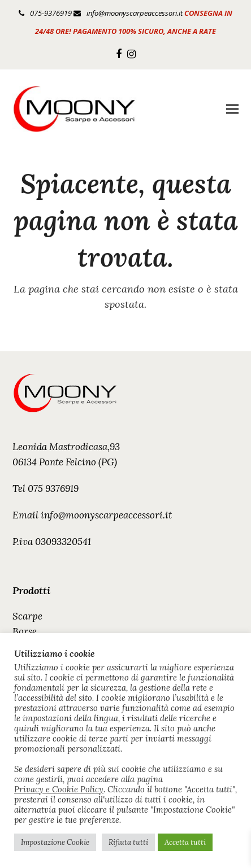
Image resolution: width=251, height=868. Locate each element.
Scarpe (27, 616)
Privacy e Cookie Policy (59, 790)
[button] (232, 109)
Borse (25, 631)
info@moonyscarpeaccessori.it (135, 13)
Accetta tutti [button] (185, 842)
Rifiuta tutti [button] (128, 842)
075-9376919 (51, 13)
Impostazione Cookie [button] (55, 842)
